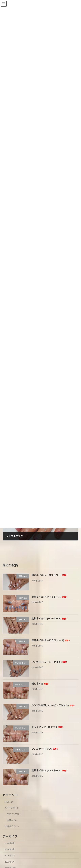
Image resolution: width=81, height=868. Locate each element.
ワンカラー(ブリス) (45, 749)
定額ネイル (12, 820)
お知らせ (9, 802)
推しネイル (40, 684)
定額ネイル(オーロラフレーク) (51, 640)
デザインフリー (14, 814)
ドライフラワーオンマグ (47, 727)
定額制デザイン (12, 826)
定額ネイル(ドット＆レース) (49, 597)
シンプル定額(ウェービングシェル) (53, 705)
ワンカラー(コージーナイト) (49, 662)
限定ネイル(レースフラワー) (49, 575)
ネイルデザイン (12, 808)
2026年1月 (10, 862)
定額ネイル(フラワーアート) (49, 619)
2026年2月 (10, 856)
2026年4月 (10, 843)
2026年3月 (10, 849)
